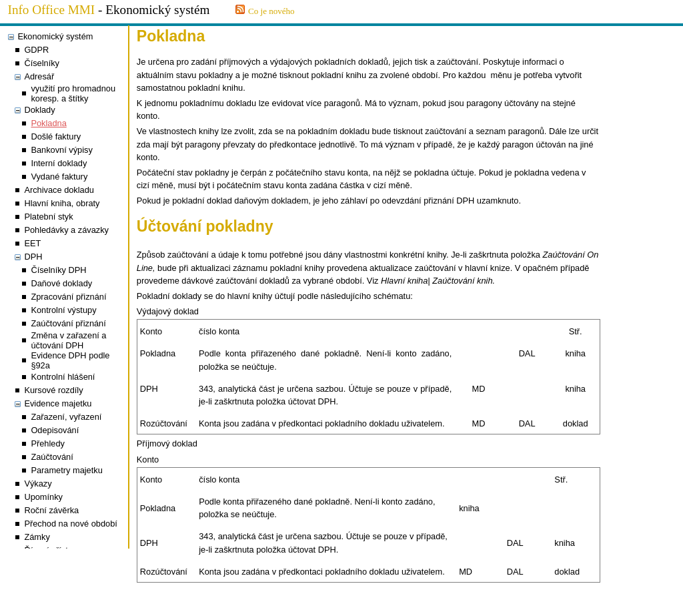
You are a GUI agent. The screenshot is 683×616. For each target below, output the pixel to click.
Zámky (37, 537)
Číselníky (42, 63)
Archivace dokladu (59, 190)
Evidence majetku (58, 403)
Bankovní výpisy (61, 150)
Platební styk (48, 217)
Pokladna (48, 123)
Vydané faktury (59, 177)
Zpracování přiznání (68, 297)
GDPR (36, 50)
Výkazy (38, 484)
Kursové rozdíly (53, 390)
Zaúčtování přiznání (68, 323)
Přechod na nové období (70, 524)
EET (32, 243)
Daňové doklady (61, 283)
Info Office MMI (52, 10)
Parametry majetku (66, 470)
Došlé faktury (56, 136)
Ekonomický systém (55, 36)
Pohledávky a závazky (66, 230)
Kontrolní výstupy (63, 310)
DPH (33, 257)
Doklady (39, 110)
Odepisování (55, 430)
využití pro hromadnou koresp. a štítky (73, 93)
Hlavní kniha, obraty (62, 203)
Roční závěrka (51, 510)
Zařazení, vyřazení (66, 417)
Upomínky (43, 497)
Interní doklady (59, 163)
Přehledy (48, 443)
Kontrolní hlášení (63, 377)
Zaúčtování (52, 457)
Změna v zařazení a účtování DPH (68, 340)
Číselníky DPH (58, 270)
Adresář (39, 76)
